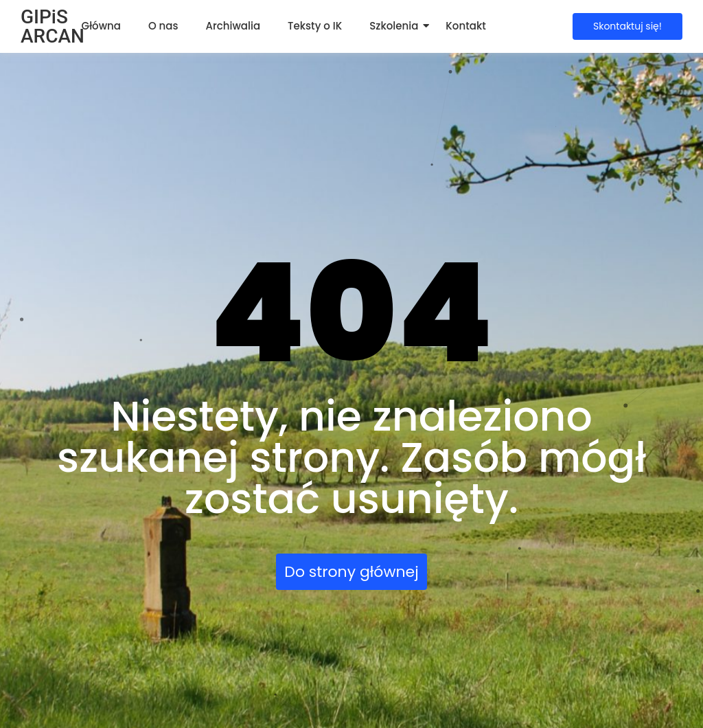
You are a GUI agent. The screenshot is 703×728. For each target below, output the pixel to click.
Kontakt (465, 26)
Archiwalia (233, 26)
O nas (163, 26)
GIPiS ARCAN (53, 26)
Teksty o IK (315, 26)
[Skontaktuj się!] (627, 26)
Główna (101, 26)
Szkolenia (394, 26)
